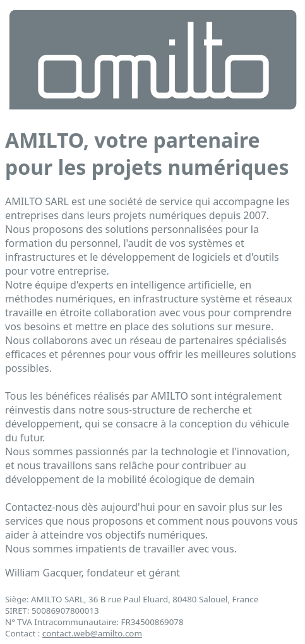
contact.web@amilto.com (92, 633)
